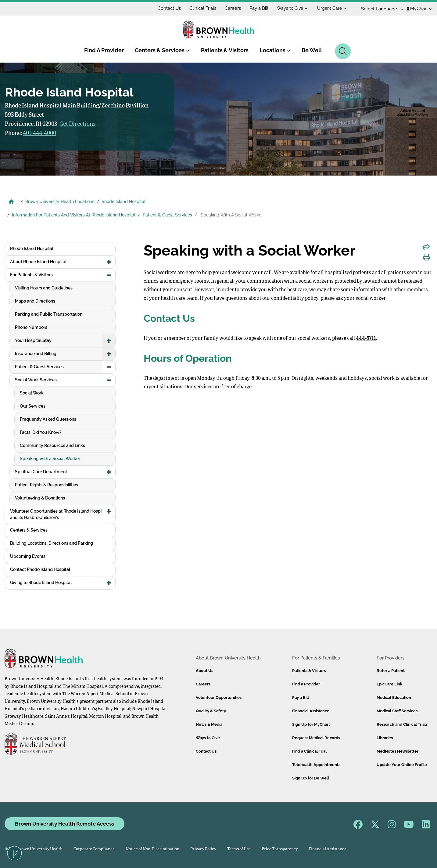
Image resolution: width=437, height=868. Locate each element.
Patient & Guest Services (167, 215)
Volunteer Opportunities (219, 697)
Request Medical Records (316, 738)
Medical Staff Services (397, 711)
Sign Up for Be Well (311, 778)
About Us (204, 671)
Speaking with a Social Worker (50, 459)
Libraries (385, 738)
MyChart (419, 9)
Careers (233, 8)
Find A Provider (104, 50)
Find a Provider (306, 684)
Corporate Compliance (94, 849)
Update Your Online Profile (402, 765)
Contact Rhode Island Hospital (40, 569)
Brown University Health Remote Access (64, 824)
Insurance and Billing (36, 354)
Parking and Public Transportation (49, 314)
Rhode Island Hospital (124, 202)
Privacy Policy (203, 849)
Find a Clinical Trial (309, 751)
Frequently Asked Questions (48, 419)
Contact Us (169, 8)
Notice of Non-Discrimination (152, 849)
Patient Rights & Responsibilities (47, 485)
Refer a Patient (391, 671)
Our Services (33, 406)
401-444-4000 (39, 133)
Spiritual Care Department (41, 472)
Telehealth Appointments (316, 765)
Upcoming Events (28, 556)
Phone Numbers (31, 327)
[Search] (343, 51)
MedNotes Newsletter (398, 751)
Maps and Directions (35, 301)
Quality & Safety (211, 711)
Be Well (312, 50)
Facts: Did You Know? (41, 432)
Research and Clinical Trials (402, 724)
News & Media (209, 724)
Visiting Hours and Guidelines (44, 288)
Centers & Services (162, 50)
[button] (109, 262)
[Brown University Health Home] (11, 202)
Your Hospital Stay (33, 340)
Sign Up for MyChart (311, 724)
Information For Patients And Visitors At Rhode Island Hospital (74, 215)
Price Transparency (280, 849)
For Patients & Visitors (31, 275)
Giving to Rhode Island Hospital (41, 583)
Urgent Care (332, 8)
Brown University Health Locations (60, 202)
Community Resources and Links (52, 445)
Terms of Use (239, 849)
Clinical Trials (203, 8)
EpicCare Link (389, 684)
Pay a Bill (259, 8)
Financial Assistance (311, 711)
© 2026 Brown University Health (34, 849)
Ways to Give (292, 8)
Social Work (32, 393)
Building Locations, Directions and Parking (52, 543)
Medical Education (394, 697)
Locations (275, 50)
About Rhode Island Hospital (38, 262)
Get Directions (78, 124)
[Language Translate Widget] (380, 9)
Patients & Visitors (225, 50)
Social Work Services (36, 380)
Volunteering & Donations (40, 498)
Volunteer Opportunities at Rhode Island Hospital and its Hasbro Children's (58, 514)
